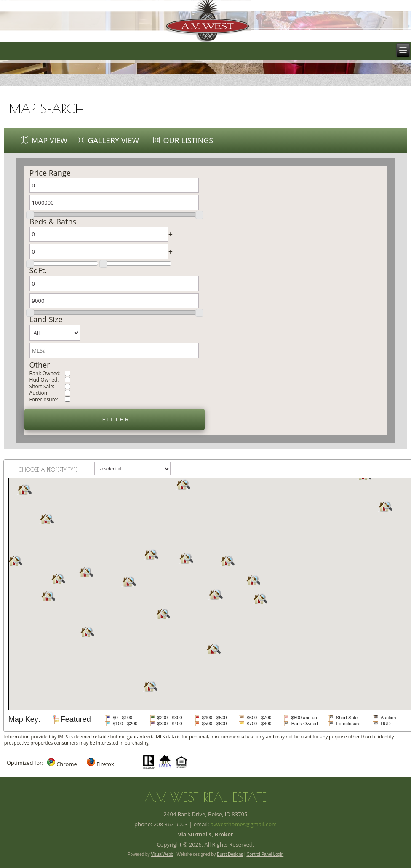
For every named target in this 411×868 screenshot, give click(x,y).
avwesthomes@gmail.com (244, 824)
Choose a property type (48, 470)
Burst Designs (230, 854)
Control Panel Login (265, 854)
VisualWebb (162, 854)
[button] (115, 419)
